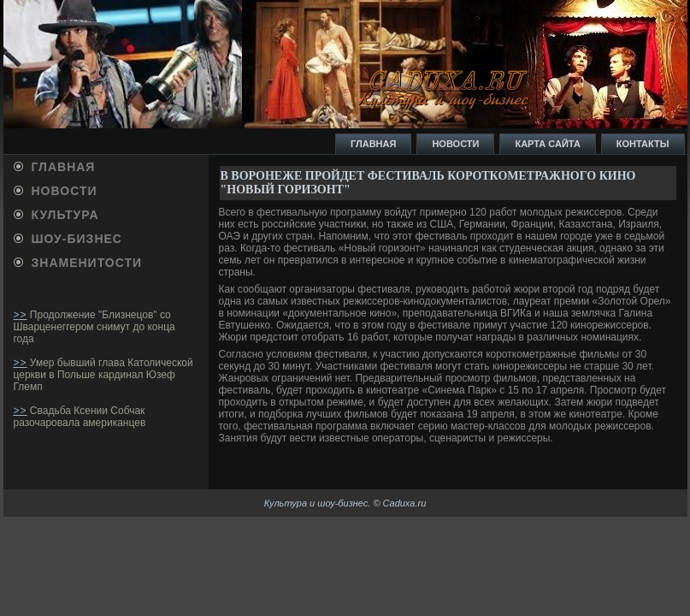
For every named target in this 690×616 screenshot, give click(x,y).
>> (21, 315)
